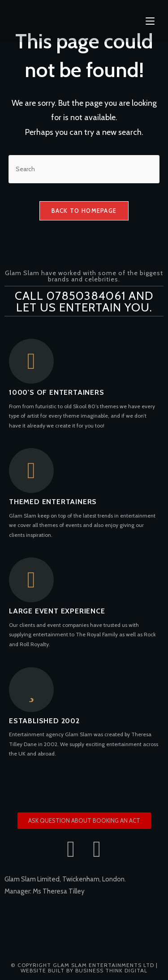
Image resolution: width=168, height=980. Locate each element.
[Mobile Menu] (150, 21)
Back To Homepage (84, 211)
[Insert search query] (84, 169)
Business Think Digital (111, 970)
